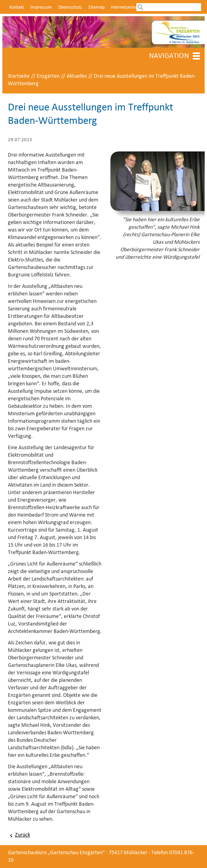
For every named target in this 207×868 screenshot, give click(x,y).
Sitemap (96, 7)
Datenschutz (70, 7)
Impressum (41, 7)
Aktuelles (77, 76)
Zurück (22, 835)
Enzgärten (48, 76)
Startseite (19, 76)
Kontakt (17, 7)
